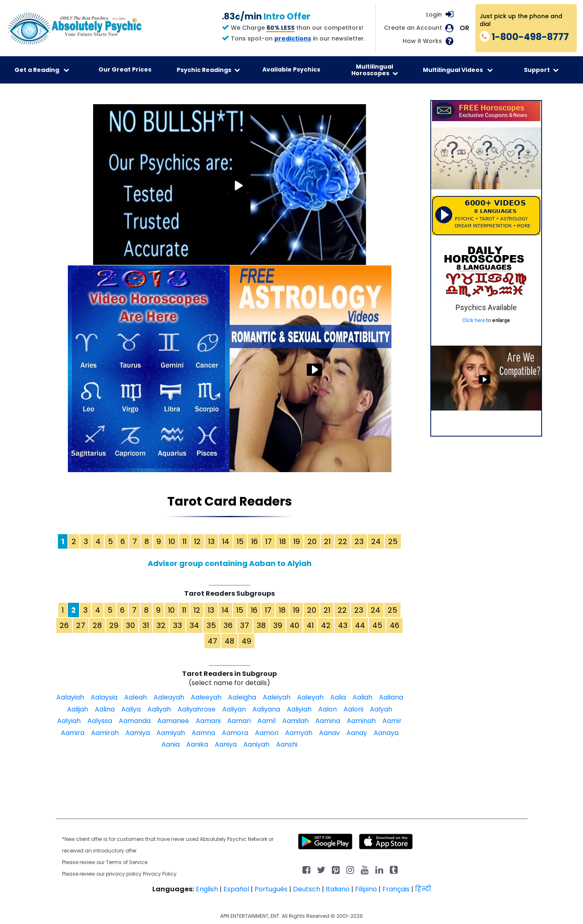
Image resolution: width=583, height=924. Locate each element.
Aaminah (361, 721)
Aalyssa (100, 721)
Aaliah (362, 697)
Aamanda (135, 721)
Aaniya (226, 744)
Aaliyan (234, 709)
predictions (293, 38)
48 (229, 641)
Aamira (73, 733)
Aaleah (136, 697)
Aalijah (78, 709)
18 (283, 541)
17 (269, 541)
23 (359, 541)
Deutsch (307, 889)
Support (541, 70)
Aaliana (391, 697)
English (207, 889)
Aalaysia (104, 697)
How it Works (422, 41)
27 (81, 625)
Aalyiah (69, 721)
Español (236, 889)
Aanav (329, 733)
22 (343, 541)
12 (197, 541)
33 (178, 625)
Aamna (203, 733)
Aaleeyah (206, 697)
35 (211, 625)
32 (161, 625)
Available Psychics (291, 69)
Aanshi (287, 744)
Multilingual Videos (458, 70)
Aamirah (105, 733)
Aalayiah (70, 697)
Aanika (197, 744)
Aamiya (138, 733)
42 (326, 625)
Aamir (392, 721)
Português (271, 889)
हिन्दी (423, 889)
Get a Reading (42, 70)
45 (377, 625)
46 (395, 625)
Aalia (338, 697)
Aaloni (353, 709)
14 (226, 541)
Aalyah (381, 709)
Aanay (357, 733)
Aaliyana (266, 709)
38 (261, 625)
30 (130, 625)
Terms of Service (127, 862)
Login (434, 14)
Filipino (366, 889)
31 (146, 625)
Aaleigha (242, 697)
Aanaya (386, 733)
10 (172, 541)
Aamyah (299, 733)
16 (254, 541)
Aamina (328, 721)
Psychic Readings (208, 70)
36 (228, 625)
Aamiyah (171, 733)
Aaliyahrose (197, 709)
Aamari (239, 721)
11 (185, 541)
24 (376, 541)
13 (211, 541)
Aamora (235, 733)
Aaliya (131, 709)
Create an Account (413, 28)
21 (327, 541)
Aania (170, 744)
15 (240, 541)
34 (194, 625)
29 (114, 625)
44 (360, 625)
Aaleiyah (277, 697)
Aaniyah (256, 744)
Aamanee (173, 721)
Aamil (266, 721)
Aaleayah (169, 697)
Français (396, 889)
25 (393, 541)
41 (310, 625)
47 (212, 641)
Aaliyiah (299, 709)
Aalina (105, 709)
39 (278, 625)
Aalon (327, 709)
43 (343, 625)
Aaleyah (310, 697)
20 (312, 541)
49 (246, 641)
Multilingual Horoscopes (375, 70)
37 (245, 625)
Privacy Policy (160, 874)
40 (294, 625)
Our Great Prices (125, 69)
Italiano (338, 889)
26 (64, 625)
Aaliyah (159, 709)
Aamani (208, 721)
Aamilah (295, 721)
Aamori (267, 733)
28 (97, 625)
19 (297, 541)
